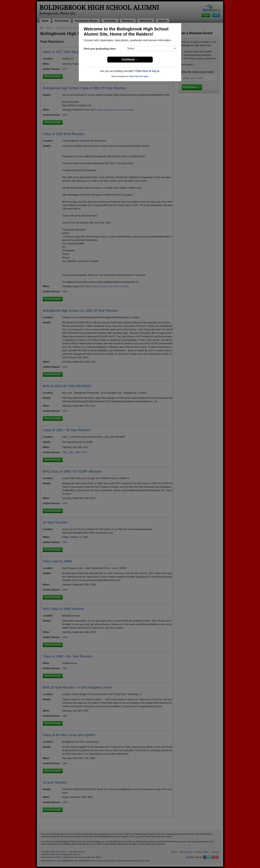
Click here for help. (139, 76)
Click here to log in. (148, 71)
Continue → (130, 59)
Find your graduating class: (100, 49)
